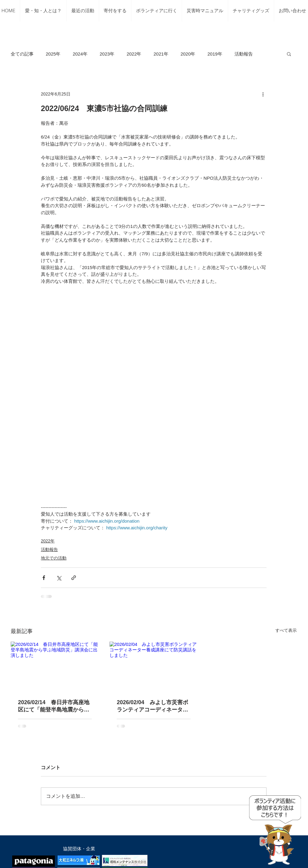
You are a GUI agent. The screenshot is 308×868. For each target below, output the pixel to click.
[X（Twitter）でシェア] (59, 578)
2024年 (80, 54)
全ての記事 (22, 54)
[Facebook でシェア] (44, 578)
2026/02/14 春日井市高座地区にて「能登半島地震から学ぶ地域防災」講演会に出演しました (54, 706)
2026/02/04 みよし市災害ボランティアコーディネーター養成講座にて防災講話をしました (152, 706)
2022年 (134, 54)
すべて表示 (286, 630)
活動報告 (244, 54)
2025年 (53, 54)
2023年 (107, 54)
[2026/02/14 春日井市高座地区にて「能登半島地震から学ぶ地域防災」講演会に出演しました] (55, 666)
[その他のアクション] (263, 94)
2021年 (161, 54)
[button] (289, 54)
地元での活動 (54, 558)
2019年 (215, 54)
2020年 (188, 54)
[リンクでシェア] (74, 578)
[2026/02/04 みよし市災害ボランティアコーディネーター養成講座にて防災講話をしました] (154, 666)
